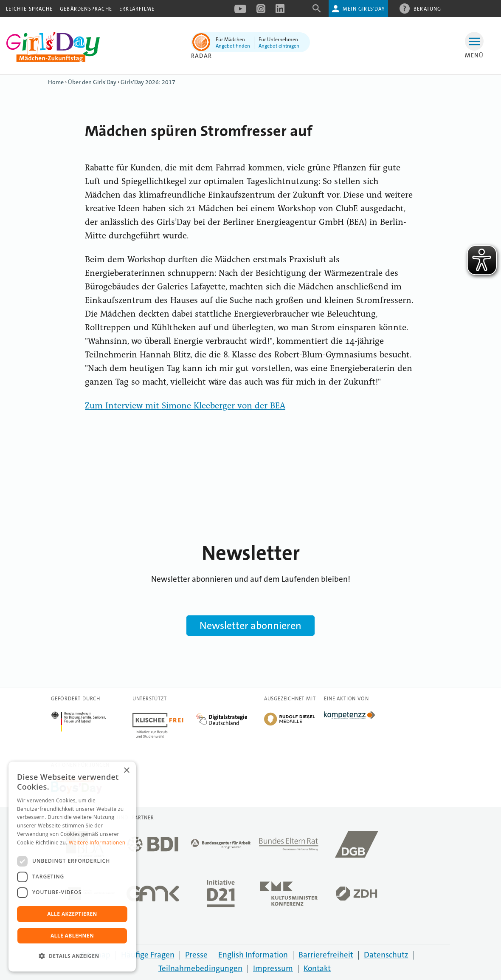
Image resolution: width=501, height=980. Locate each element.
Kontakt (317, 968)
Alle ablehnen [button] (72, 936)
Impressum (273, 968)
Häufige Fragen (148, 955)
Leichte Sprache (29, 9)
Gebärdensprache (86, 9)
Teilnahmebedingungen (200, 968)
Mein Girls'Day (364, 9)
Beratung (428, 8)
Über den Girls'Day (92, 82)
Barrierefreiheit (326, 955)
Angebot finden (233, 46)
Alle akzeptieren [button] (72, 914)
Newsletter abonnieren (250, 626)
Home (56, 82)
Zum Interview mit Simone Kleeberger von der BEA (185, 406)
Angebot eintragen (279, 46)
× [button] (126, 771)
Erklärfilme (137, 9)
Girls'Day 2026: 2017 (148, 82)
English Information (253, 955)
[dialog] (72, 867)
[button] (72, 956)
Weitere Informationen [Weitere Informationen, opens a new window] (97, 843)
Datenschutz (386, 955)
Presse (196, 955)
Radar (201, 56)
